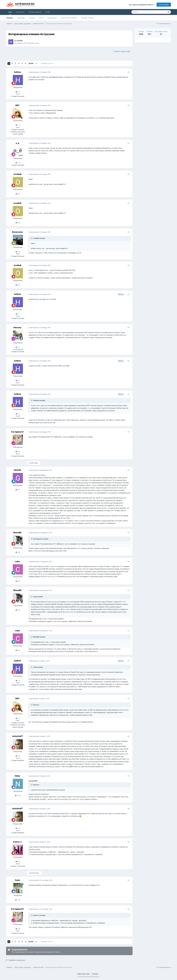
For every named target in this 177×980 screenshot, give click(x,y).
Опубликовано (40, 72)
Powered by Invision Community (88, 977)
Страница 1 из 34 (47, 63)
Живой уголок (34, 43)
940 (18, 452)
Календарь (21, 18)
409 (18, 194)
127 (18, 92)
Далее (31, 63)
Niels (17, 776)
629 (18, 862)
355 (18, 581)
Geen (17, 880)
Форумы (10, 18)
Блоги (41, 18)
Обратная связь (84, 974)
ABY (17, 105)
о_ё (17, 143)
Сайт (10, 13)
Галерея (32, 18)
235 (18, 756)
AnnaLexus (17, 232)
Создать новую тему (122, 51)
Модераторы (52, 18)
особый (17, 174)
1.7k (18, 347)
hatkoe (20, 41)
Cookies (95, 974)
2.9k (18, 163)
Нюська (17, 327)
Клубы (48, 12)
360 (18, 552)
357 (18, 490)
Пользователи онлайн (69, 18)
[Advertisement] (153, 62)
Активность (20, 12)
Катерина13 (17, 432)
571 (18, 125)
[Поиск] (143, 12)
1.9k (18, 252)
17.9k (18, 900)
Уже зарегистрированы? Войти (142, 5)
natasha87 (17, 736)
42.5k (18, 796)
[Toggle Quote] (32, 238)
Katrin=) (17, 842)
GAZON (17, 470)
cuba (17, 561)
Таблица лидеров (87, 18)
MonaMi (17, 533)
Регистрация (164, 5)
